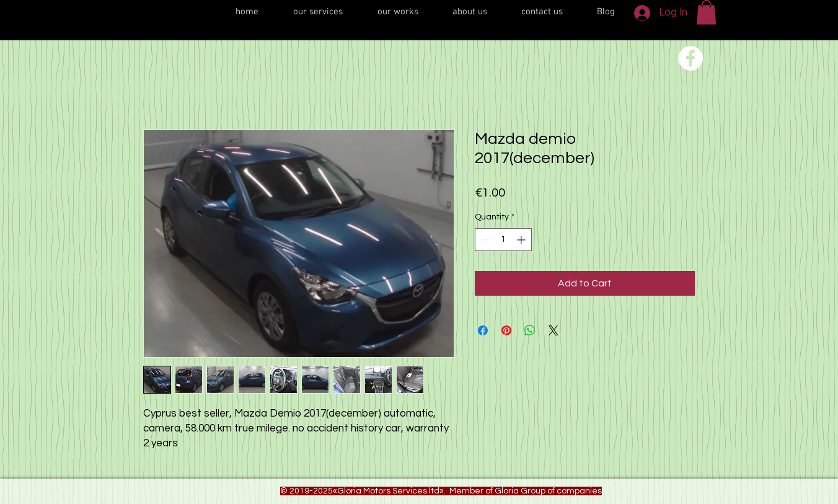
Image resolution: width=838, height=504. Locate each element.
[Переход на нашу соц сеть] (690, 58)
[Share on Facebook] (483, 330)
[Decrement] (484, 240)
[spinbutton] (503, 240)
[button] (706, 12)
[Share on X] (554, 330)
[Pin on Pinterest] (506, 330)
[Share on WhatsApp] (530, 330)
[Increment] (522, 240)
